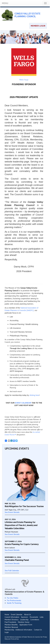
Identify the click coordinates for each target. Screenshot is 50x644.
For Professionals (14, 600)
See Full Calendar (12, 571)
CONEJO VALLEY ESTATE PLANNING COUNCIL (27, 15)
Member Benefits (11, 625)
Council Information (12, 617)
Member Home (24, 622)
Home (7, 614)
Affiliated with (25, 592)
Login (7, 632)
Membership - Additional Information (18, 630)
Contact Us (38, 630)
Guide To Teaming (14, 603)
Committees (35, 620)
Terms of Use (15, 639)
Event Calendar (17, 614)
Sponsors (24, 617)
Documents (34, 617)
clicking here (34, 395)
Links (42, 617)
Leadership (24, 620)
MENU (5, 3)
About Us (28, 614)
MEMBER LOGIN (38, 26)
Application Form (26, 625)
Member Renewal (11, 627)
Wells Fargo (24, 65)
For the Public (13, 598)
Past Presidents (10, 622)
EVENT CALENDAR (23, 403)
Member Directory (12, 620)
